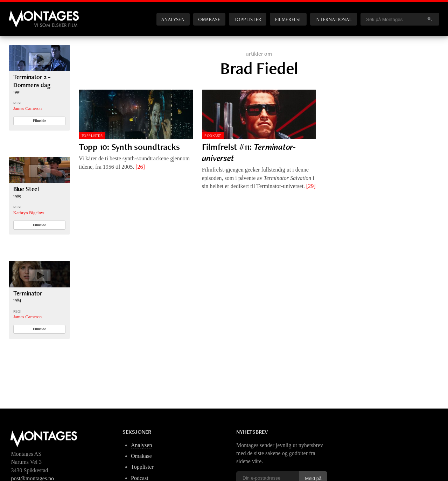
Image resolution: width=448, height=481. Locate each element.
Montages (20, 14)
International (334, 19)
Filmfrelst (288, 19)
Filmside (40, 121)
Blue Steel (26, 189)
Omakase (209, 19)
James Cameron (27, 109)
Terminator (28, 293)
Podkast (213, 135)
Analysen (173, 19)
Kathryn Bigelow (29, 213)
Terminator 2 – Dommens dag (32, 81)
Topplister (247, 19)
